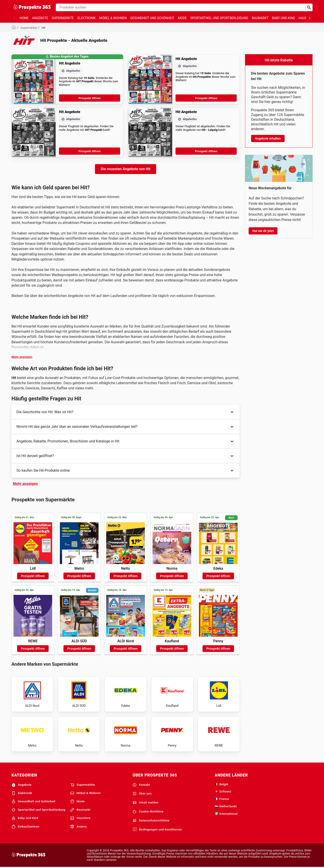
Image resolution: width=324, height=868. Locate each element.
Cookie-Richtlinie (148, 812)
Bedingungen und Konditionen (157, 829)
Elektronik (87, 18)
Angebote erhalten (268, 138)
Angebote (40, 18)
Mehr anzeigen (22, 357)
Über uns (142, 794)
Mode (182, 18)
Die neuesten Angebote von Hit (125, 169)
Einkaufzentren (25, 826)
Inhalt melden (145, 803)
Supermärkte (63, 18)
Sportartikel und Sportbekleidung (219, 18)
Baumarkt (260, 18)
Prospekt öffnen (90, 98)
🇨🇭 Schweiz (223, 791)
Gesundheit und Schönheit (152, 18)
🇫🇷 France (222, 799)
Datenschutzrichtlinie (151, 821)
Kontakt (141, 785)
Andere (78, 826)
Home (24, 18)
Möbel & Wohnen (113, 18)
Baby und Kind (283, 18)
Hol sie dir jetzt (263, 231)
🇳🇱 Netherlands (226, 806)
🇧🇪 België (222, 784)
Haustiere (80, 818)
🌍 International (226, 814)
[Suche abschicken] (309, 7)
